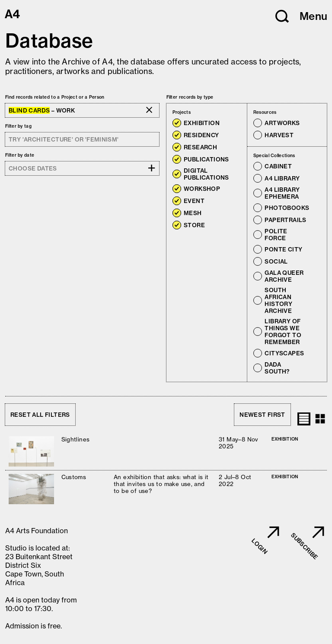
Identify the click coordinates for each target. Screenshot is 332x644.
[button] (282, 16)
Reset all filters (40, 415)
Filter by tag (18, 126)
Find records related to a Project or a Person (55, 97)
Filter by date (20, 155)
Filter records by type (190, 97)
